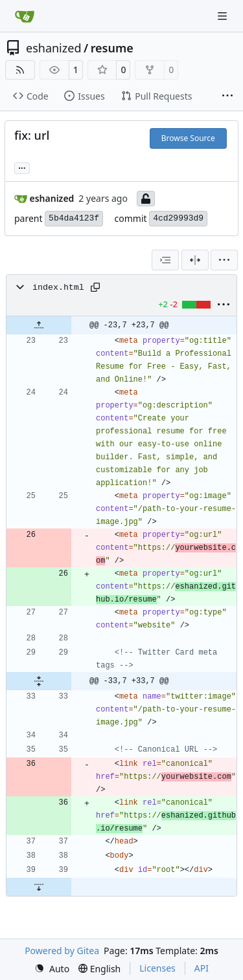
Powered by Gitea (62, 951)
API (202, 968)
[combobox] (165, 260)
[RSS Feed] (20, 70)
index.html (58, 288)
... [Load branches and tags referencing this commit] (22, 167)
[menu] (224, 260)
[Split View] (195, 260)
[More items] (227, 96)
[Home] (25, 16)
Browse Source (188, 138)
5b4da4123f (74, 218)
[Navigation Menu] (224, 16)
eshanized (53, 48)
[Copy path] (95, 287)
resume (112, 48)
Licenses (157, 968)
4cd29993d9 (178, 218)
